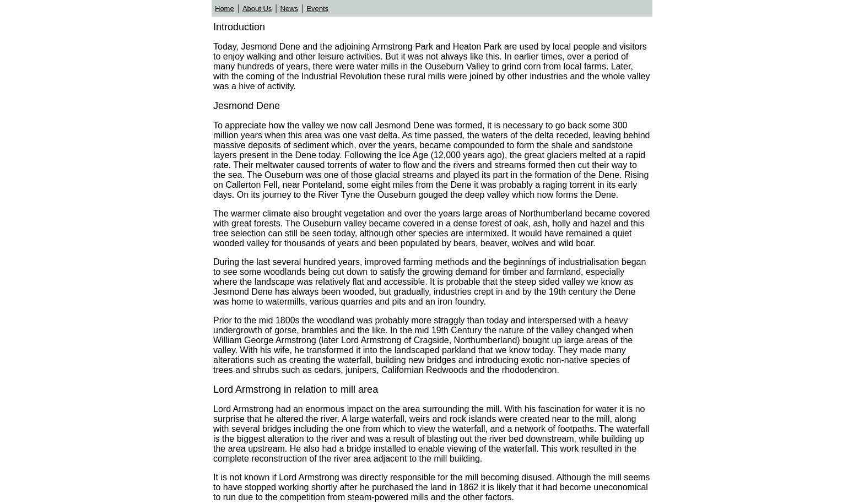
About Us (257, 9)
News (290, 9)
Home (225, 9)
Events (317, 9)
